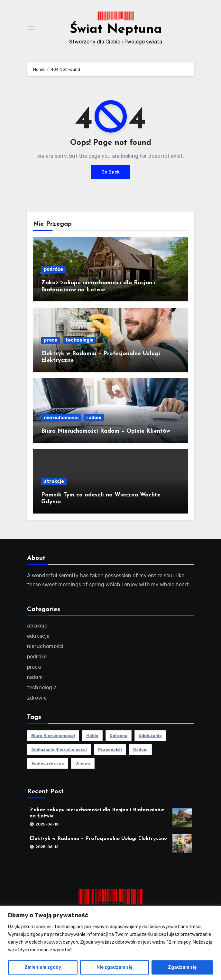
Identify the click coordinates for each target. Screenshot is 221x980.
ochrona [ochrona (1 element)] (118, 736)
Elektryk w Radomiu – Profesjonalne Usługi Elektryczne (98, 839)
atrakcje (54, 481)
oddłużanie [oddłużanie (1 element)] (150, 736)
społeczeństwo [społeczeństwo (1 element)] (47, 763)
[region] (110, 943)
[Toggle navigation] (32, 28)
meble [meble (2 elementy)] (92, 736)
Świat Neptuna (116, 30)
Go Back (110, 172)
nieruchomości (61, 418)
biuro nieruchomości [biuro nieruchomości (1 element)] (53, 736)
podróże (53, 269)
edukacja (38, 636)
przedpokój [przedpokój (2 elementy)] (110, 749)
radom (94, 418)
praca (51, 340)
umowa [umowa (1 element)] (83, 763)
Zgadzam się (182, 967)
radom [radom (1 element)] (140, 749)
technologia (79, 340)
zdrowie (37, 698)
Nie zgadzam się (115, 967)
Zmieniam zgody (43, 967)
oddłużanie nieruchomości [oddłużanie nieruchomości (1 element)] (59, 749)
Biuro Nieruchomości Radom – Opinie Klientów (106, 431)
